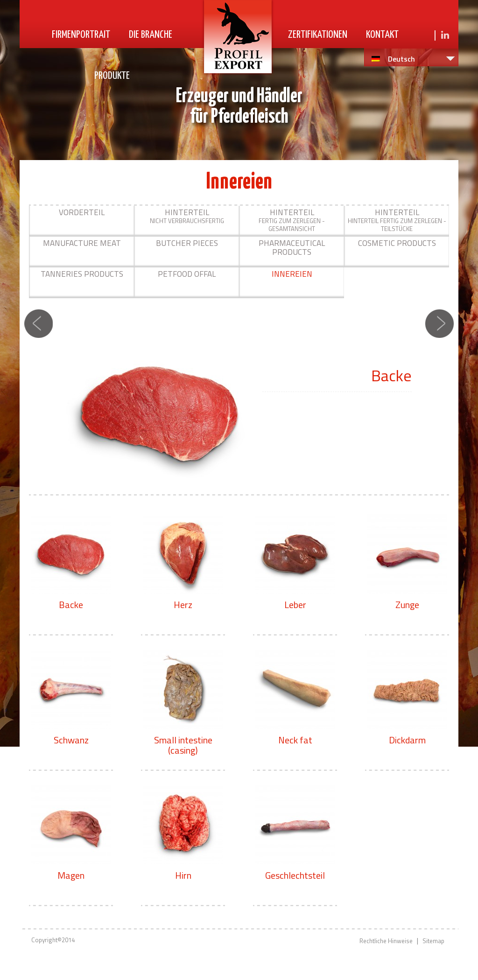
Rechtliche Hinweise (386, 941)
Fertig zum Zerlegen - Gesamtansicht (292, 220)
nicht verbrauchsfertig (187, 216)
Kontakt (382, 35)
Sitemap (433, 941)
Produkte (112, 76)
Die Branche (151, 35)
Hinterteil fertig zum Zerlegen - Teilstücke (397, 220)
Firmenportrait (81, 35)
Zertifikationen (318, 35)
